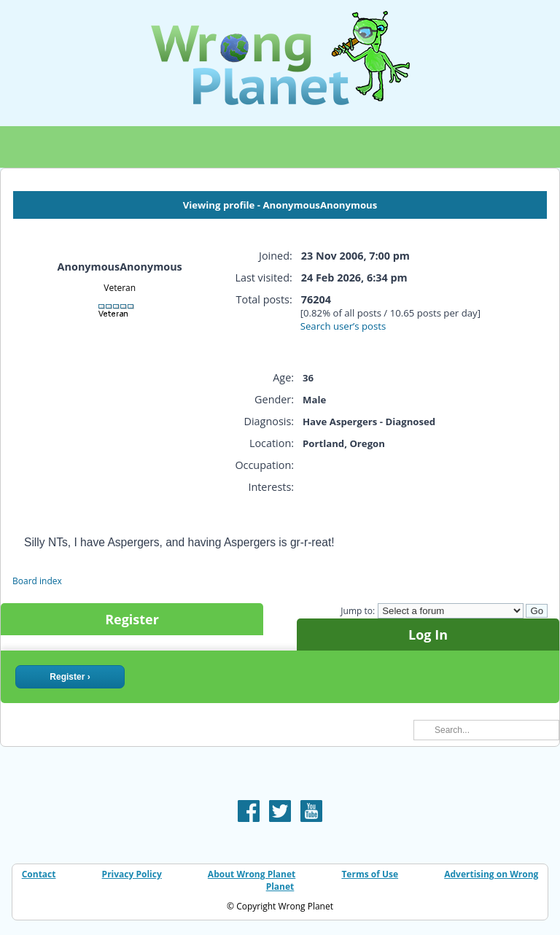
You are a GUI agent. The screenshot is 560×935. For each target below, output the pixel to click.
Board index (37, 581)
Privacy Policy (132, 874)
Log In (428, 635)
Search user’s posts (343, 326)
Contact (39, 874)
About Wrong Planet (252, 874)
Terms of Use (370, 874)
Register (132, 619)
